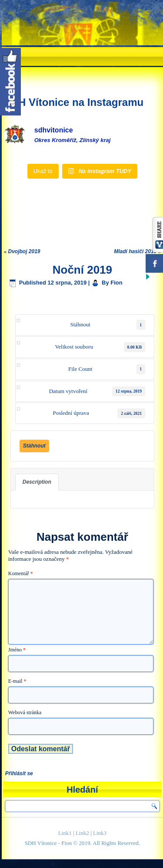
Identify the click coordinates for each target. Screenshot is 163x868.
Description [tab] (37, 482)
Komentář (21, 573)
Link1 (65, 833)
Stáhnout (34, 446)
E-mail (17, 681)
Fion (116, 283)
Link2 (82, 833)
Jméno (17, 650)
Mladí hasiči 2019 (135, 251)
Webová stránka (25, 712)
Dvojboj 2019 (24, 251)
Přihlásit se (19, 773)
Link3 (100, 833)
